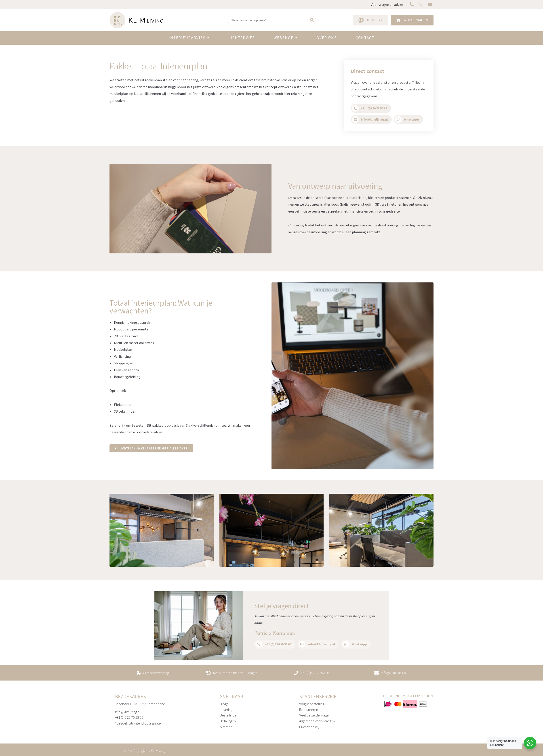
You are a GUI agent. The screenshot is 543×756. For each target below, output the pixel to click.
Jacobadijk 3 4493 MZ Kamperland (140, 704)
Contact (365, 38)
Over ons (327, 38)
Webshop (284, 38)
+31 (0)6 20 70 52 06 (129, 717)
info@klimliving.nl (128, 712)
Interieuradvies (187, 38)
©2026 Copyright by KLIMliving (144, 751)
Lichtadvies (242, 38)
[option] (162, 530)
